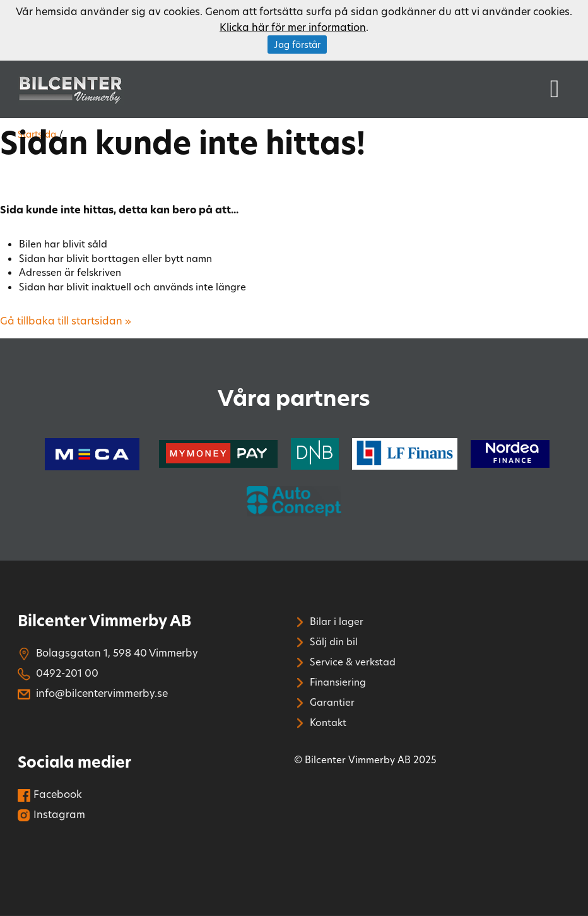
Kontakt (320, 722)
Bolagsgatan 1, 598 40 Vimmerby (108, 652)
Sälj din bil (326, 641)
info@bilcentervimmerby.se (93, 693)
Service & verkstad (345, 662)
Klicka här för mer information (293, 27)
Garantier (324, 702)
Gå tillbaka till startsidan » (66, 320)
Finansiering (330, 682)
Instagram (51, 814)
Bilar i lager (329, 621)
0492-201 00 (58, 673)
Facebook (50, 794)
